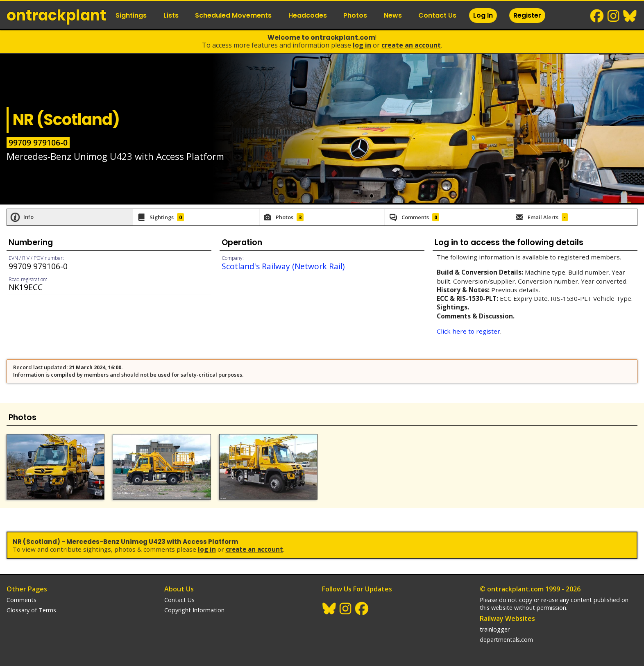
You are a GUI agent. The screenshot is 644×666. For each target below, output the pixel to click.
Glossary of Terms (31, 610)
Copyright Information (194, 610)
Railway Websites (507, 618)
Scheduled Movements (233, 15)
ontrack (56, 15)
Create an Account (411, 45)
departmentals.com (506, 640)
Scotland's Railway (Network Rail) (283, 266)
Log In (483, 15)
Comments (22, 600)
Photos (355, 15)
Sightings (131, 15)
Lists (171, 15)
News (393, 15)
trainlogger (495, 629)
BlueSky (630, 16)
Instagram (614, 16)
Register (527, 15)
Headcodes (308, 15)
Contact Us (437, 15)
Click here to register (468, 331)
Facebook (597, 16)
